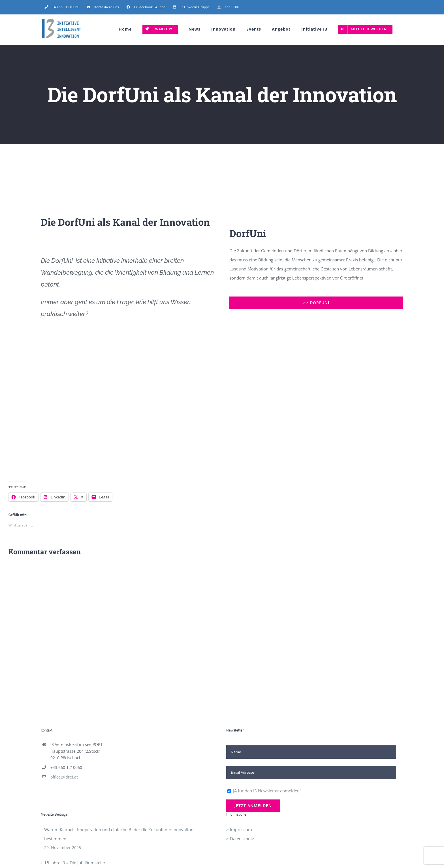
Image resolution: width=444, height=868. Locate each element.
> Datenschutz (240, 839)
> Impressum (239, 829)
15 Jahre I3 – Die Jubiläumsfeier (75, 863)
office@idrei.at (64, 777)
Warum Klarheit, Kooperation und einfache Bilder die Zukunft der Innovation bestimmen (119, 834)
